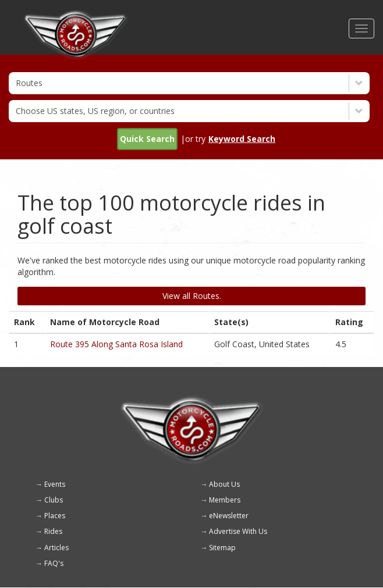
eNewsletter (229, 516)
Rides (53, 531)
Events (55, 484)
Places (55, 516)
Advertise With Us (238, 531)
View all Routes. (192, 296)
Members (225, 500)
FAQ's (54, 563)
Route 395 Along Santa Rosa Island (116, 344)
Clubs (54, 500)
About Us (224, 484)
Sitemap (222, 548)
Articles (56, 548)
